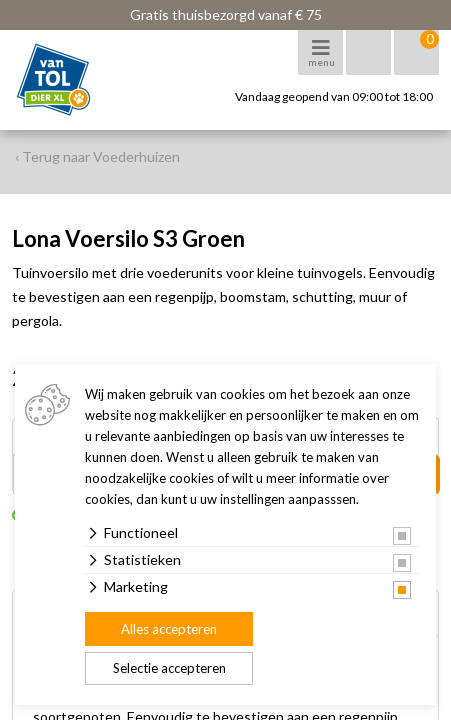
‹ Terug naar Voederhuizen (97, 156)
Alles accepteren (169, 629)
